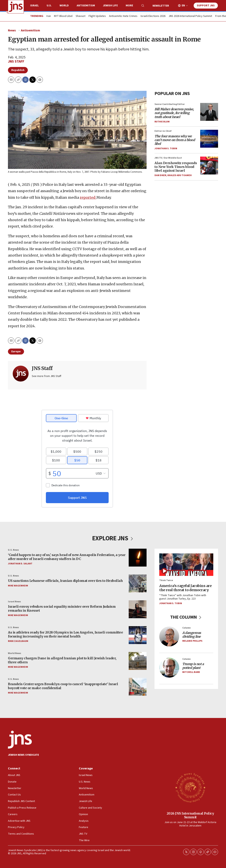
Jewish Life (110, 6)
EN (183, 6)
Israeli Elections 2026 (153, 16)
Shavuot (81, 16)
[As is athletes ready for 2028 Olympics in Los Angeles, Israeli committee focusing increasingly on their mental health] (138, 635)
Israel (34, 6)
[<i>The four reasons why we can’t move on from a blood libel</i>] (209, 139)
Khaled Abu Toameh (180, 175)
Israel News (14, 602)
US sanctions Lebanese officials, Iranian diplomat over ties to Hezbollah (65, 581)
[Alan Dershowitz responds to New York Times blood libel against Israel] (209, 166)
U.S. (49, 6)
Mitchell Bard (191, 672)
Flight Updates (97, 16)
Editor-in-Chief (163, 131)
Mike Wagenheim (18, 586)
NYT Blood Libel (63, 16)
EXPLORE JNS (113, 538)
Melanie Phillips (192, 641)
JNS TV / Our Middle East (168, 158)
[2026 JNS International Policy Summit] (190, 788)
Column (186, 628)
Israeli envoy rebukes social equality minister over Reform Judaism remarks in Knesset (62, 608)
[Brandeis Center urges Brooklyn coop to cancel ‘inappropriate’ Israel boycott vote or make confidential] (138, 687)
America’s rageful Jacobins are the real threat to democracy (185, 588)
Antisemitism (86, 6)
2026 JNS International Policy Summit (190, 815)
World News (14, 653)
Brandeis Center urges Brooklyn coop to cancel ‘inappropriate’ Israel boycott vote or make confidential (63, 686)
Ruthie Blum (162, 122)
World (64, 6)
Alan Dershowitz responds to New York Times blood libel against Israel (176, 167)
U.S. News (13, 550)
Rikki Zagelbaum (18, 641)
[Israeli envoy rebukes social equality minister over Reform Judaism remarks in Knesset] (138, 609)
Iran (49, 16)
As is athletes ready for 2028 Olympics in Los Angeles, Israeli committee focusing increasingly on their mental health (65, 634)
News (12, 30)
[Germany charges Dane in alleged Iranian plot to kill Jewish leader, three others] (138, 661)
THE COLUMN (186, 617)
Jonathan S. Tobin (166, 149)
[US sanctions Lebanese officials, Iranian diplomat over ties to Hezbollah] (138, 583)
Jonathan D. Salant (20, 563)
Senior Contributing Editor (170, 104)
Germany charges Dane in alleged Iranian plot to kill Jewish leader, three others (62, 660)
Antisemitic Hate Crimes (123, 16)
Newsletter (161, 6)
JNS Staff (16, 62)
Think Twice (166, 580)
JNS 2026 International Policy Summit (190, 16)
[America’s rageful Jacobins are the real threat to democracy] (186, 565)
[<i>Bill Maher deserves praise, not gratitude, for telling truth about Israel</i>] (209, 112)
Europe (16, 352)
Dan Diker (160, 175)
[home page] (16, 7)
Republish (18, 70)
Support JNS (206, 6)
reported (88, 197)
